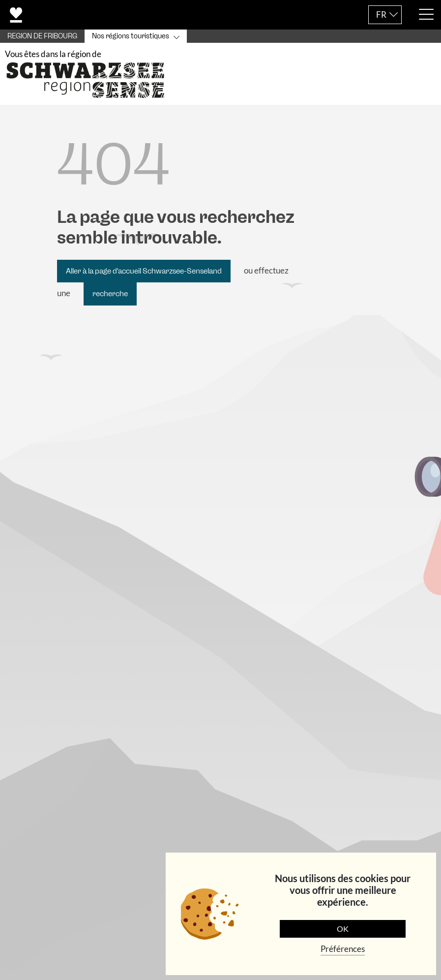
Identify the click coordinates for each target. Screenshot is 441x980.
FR (381, 15)
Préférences (343, 949)
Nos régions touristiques (131, 36)
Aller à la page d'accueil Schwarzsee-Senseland (144, 272)
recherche (110, 295)
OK (343, 929)
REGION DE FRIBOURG (42, 36)
